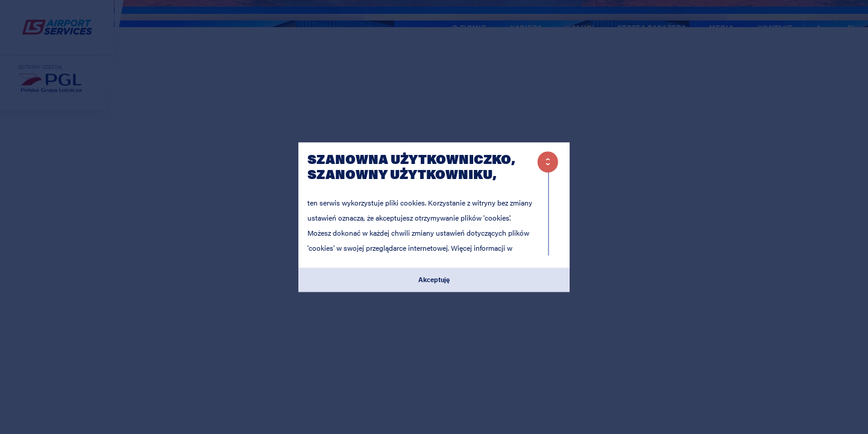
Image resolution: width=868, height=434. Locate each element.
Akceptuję (434, 280)
